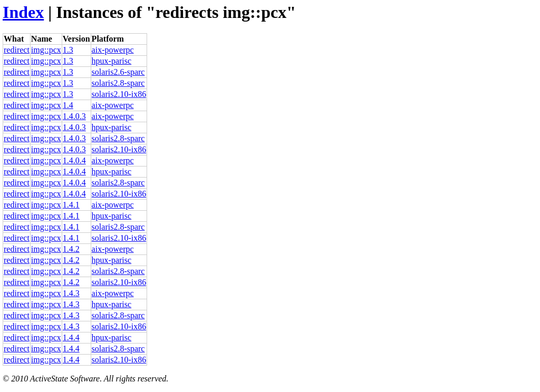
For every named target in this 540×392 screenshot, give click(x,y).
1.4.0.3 (74, 116)
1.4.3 (71, 293)
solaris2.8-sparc (118, 83)
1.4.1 (71, 205)
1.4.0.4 (74, 160)
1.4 (68, 105)
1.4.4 (71, 337)
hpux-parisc (112, 61)
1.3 (68, 50)
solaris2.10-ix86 (119, 94)
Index (23, 12)
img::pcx (46, 50)
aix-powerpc (113, 50)
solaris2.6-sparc (118, 72)
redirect (17, 50)
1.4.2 (71, 249)
